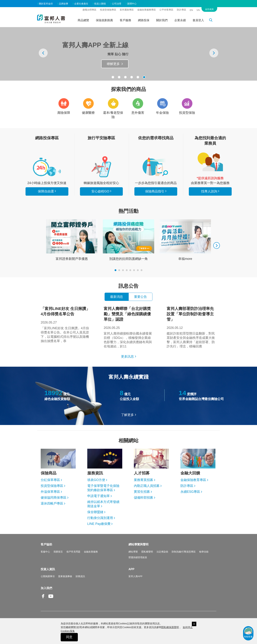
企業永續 (180, 20)
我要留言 (58, 552)
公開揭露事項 (48, 576)
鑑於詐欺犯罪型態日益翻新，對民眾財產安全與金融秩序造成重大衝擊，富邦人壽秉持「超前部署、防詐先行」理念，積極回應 (192, 327)
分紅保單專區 (50, 480)
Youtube (51, 599)
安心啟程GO (101, 167)
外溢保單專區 (50, 492)
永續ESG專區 (190, 492)
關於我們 (162, 20)
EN (191, 10)
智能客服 (248, 632)
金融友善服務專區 (147, 10)
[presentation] (43, 53)
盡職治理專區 (89, 10)
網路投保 (144, 20)
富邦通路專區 (127, 10)
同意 (69, 637)
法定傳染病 (162, 552)
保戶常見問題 (73, 552)
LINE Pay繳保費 (99, 524)
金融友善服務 (91, 552)
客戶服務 (125, 20)
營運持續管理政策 (138, 557)
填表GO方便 (96, 480)
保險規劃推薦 (104, 20)
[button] (113, 77)
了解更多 (127, 415)
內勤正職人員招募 (147, 486)
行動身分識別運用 (100, 518)
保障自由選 (46, 191)
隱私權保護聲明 (170, 627)
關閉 (194, 624)
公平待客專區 (166, 10)
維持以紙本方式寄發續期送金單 (103, 504)
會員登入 (198, 20)
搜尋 (213, 21)
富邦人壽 (51, 19)
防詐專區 (182, 10)
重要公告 (140, 297)
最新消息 (117, 297)
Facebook (43, 599)
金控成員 (209, 9)
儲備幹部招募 (143, 498)
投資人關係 (100, 4)
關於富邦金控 (46, 4)
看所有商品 (47, 167)
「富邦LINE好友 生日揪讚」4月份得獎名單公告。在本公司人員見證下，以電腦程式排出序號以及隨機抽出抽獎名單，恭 (65, 324)
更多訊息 (127, 357)
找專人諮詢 (210, 162)
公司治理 (117, 4)
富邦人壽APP (135, 576)
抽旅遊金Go (111, 64)
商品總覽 (83, 20)
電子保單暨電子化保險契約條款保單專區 (103, 488)
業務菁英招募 (143, 480)
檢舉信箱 (204, 552)
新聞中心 (132, 4)
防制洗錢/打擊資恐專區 (184, 552)
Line (59, 597)
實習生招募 (142, 492)
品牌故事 (64, 4)
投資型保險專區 (108, 10)
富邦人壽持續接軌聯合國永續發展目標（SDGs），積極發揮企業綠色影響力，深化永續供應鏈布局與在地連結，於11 (128, 327)
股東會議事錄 (65, 576)
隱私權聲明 (147, 552)
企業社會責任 (81, 4)
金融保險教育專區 (193, 480)
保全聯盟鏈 (95, 512)
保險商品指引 (156, 167)
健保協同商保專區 (54, 498)
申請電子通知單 (99, 496)
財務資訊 (80, 576)
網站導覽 (133, 552)
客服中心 (45, 552)
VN (198, 10)
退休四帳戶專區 (52, 503)
